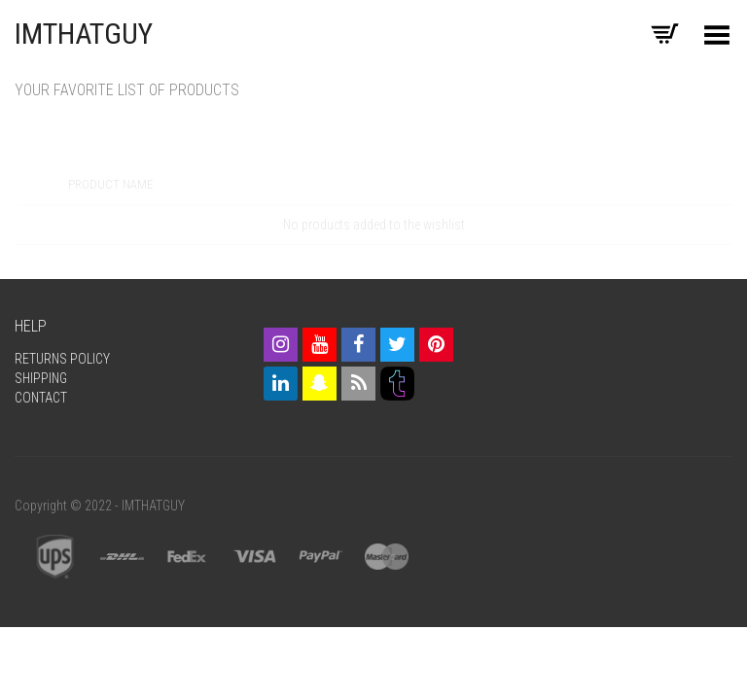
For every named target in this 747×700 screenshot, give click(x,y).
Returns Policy (62, 359)
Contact (41, 398)
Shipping (41, 378)
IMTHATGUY (84, 34)
